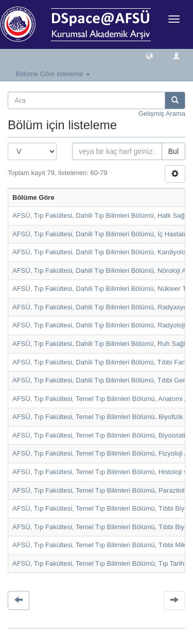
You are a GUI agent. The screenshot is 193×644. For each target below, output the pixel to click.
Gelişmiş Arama (162, 114)
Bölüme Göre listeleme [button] (53, 74)
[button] (150, 55)
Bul (173, 151)
